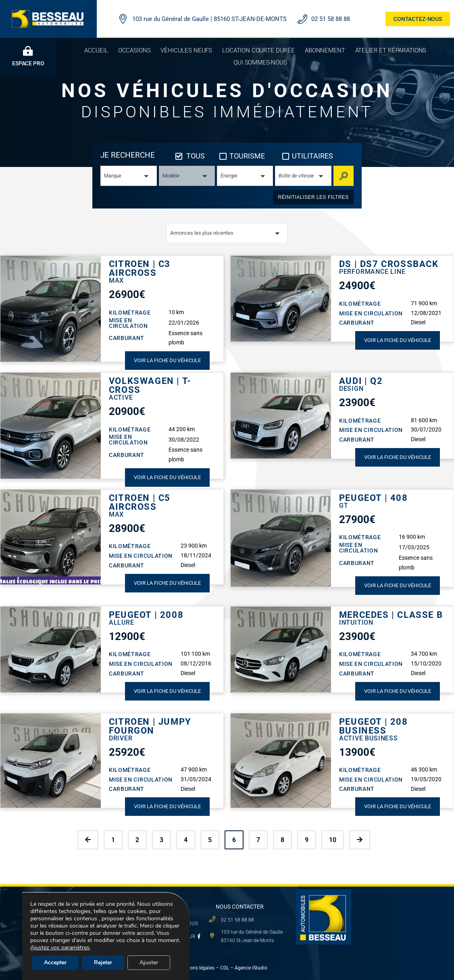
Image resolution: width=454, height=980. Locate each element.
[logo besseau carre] (324, 892)
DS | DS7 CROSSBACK (389, 264)
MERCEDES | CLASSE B (391, 615)
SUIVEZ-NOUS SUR (175, 936)
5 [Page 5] (210, 840)
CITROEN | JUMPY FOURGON (150, 726)
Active (121, 397)
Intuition (356, 622)
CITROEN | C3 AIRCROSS (140, 269)
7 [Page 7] (258, 840)
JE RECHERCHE (128, 155)
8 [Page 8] (282, 840)
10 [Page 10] (333, 840)
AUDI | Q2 (361, 381)
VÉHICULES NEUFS (113, 915)
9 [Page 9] (307, 840)
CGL (225, 968)
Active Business (369, 738)
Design (351, 389)
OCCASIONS (105, 902)
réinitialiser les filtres (313, 197)
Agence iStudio (252, 968)
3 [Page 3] (161, 840)
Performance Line (372, 272)
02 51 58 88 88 (331, 19)
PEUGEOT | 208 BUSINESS (374, 726)
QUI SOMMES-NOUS (174, 924)
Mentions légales (196, 968)
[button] (128, 176)
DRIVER (121, 738)
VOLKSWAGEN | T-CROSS (150, 386)
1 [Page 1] (113, 840)
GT (344, 506)
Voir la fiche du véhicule (167, 360)
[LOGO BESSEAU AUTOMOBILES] (48, 11)
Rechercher (346, 176)
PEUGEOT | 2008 (146, 615)
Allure (122, 622)
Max (116, 280)
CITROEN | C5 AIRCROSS (140, 503)
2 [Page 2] (137, 840)
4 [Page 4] (186, 840)
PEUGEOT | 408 (374, 498)
